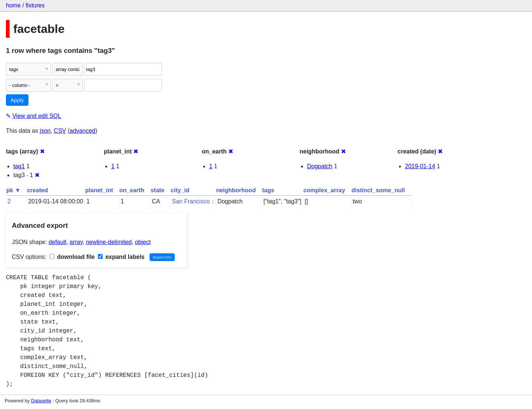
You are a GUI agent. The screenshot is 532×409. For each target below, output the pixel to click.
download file (72, 257)
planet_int (99, 190)
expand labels (121, 257)
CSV (60, 131)
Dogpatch (320, 166)
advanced (83, 131)
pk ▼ (13, 190)
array (76, 242)
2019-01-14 (420, 166)
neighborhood (236, 190)
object (143, 242)
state (158, 190)
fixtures (35, 5)
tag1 (19, 166)
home (13, 5)
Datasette (41, 401)
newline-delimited (109, 242)
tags (268, 190)
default (58, 242)
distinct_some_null (378, 190)
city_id (180, 190)
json (45, 131)
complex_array (324, 190)
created (37, 190)
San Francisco (191, 201)
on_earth (132, 190)
